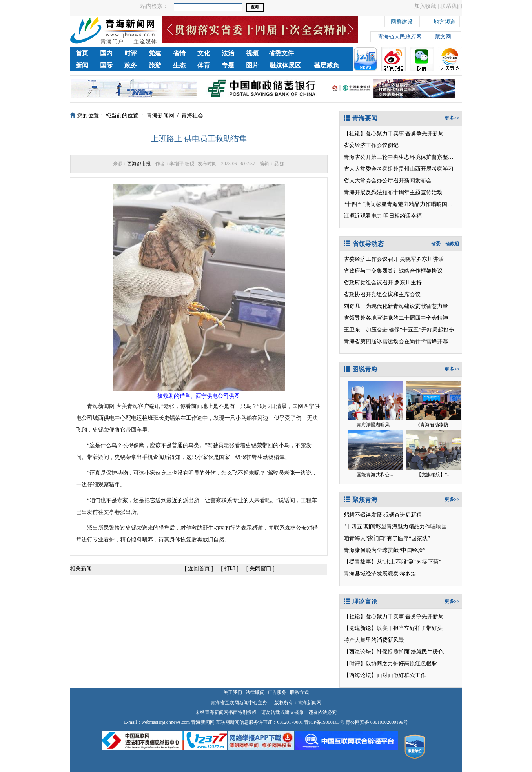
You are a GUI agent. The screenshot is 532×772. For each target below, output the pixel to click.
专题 (228, 65)
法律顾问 (255, 692)
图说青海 (361, 369)
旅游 (155, 65)
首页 (82, 53)
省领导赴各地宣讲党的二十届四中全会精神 (396, 318)
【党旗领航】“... (434, 475)
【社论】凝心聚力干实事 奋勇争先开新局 (394, 134)
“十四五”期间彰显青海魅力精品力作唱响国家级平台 (406, 204)
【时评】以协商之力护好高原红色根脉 (390, 664)
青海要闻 (361, 118)
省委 (436, 244)
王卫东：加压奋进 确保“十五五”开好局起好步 (399, 330)
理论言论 (361, 602)
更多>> (452, 118)
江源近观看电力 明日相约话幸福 (383, 216)
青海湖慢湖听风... (375, 425)
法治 (228, 53)
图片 (252, 65)
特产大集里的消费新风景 (374, 640)
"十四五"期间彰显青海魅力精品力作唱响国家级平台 (406, 527)
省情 (179, 53)
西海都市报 (139, 164)
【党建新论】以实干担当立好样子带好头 (393, 628)
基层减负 (326, 65)
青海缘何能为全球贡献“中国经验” (384, 550)
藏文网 (443, 37)
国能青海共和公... (375, 475)
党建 (155, 53)
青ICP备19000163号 (324, 722)
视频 (252, 53)
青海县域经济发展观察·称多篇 (380, 574)
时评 (131, 53)
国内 (106, 53)
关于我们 (233, 692)
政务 (131, 65)
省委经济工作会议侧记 (371, 145)
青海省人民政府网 (400, 37)
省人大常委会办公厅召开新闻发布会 (388, 181)
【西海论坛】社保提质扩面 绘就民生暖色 (394, 652)
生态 (179, 65)
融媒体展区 (285, 65)
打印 (230, 569)
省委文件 (281, 53)
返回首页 (199, 569)
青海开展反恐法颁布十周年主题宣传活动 (393, 192)
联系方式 (299, 692)
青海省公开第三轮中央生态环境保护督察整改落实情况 (410, 157)
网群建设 (402, 21)
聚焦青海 (361, 500)
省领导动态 (364, 244)
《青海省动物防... (434, 425)
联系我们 (451, 6)
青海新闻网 (160, 116)
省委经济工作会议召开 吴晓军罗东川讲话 (394, 259)
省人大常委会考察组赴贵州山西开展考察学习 (399, 169)
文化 (204, 53)
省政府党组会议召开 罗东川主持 (383, 283)
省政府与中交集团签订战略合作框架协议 (393, 271)
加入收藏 (425, 6)
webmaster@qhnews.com (166, 722)
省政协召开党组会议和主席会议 (382, 294)
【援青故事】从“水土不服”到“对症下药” (393, 562)
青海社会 (192, 116)
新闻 (82, 65)
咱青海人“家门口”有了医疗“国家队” (387, 538)
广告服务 (277, 692)
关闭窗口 (261, 569)
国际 (106, 65)
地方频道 (445, 21)
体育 (204, 65)
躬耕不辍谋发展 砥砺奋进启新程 (383, 515)
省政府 (452, 244)
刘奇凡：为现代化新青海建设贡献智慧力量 (396, 306)
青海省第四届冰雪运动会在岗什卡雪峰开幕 (396, 341)
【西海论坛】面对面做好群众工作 (385, 675)
